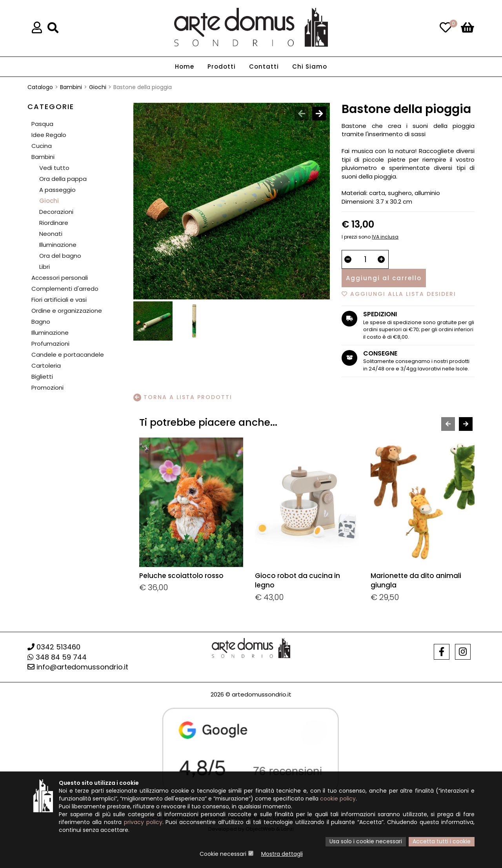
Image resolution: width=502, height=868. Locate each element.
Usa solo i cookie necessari (366, 842)
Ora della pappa (63, 179)
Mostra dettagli (282, 854)
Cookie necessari (223, 854)
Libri (45, 267)
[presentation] (301, 114)
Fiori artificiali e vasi (59, 300)
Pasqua (42, 124)
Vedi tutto (54, 168)
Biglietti (42, 377)
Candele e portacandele (68, 355)
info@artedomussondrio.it (78, 667)
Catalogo (40, 87)
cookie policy (338, 799)
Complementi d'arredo (65, 289)
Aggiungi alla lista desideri (399, 294)
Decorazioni (56, 212)
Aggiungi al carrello (384, 278)
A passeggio (57, 190)
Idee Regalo (49, 135)
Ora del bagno (60, 256)
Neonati (51, 234)
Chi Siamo (310, 67)
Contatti (264, 67)
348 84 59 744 (57, 657)
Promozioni (47, 387)
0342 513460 (54, 647)
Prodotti (222, 67)
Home (185, 67)
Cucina (42, 146)
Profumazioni (50, 344)
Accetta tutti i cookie (442, 842)
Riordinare (54, 223)
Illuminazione (58, 245)
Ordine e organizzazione (67, 311)
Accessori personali (60, 278)
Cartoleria (46, 366)
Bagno (41, 322)
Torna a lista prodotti (183, 397)
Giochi (98, 87)
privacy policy (143, 823)
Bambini (71, 87)
